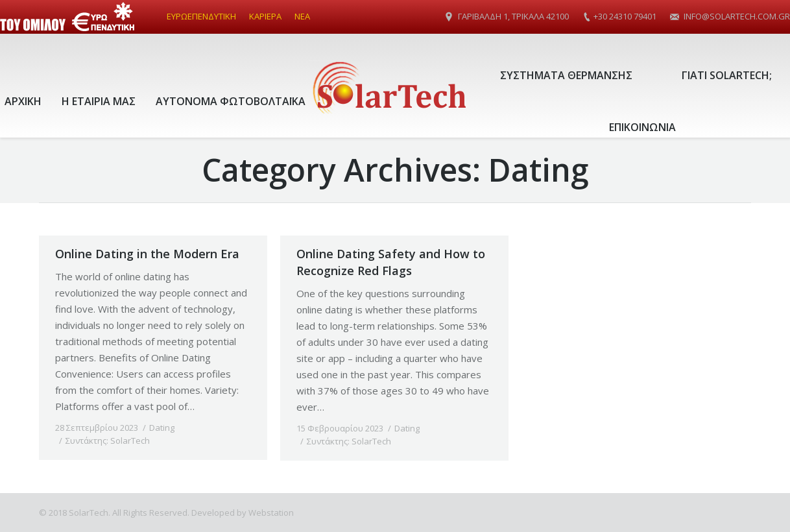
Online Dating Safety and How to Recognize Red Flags (391, 262)
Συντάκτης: (108, 441)
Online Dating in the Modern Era (147, 254)
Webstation (271, 513)
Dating (162, 428)
